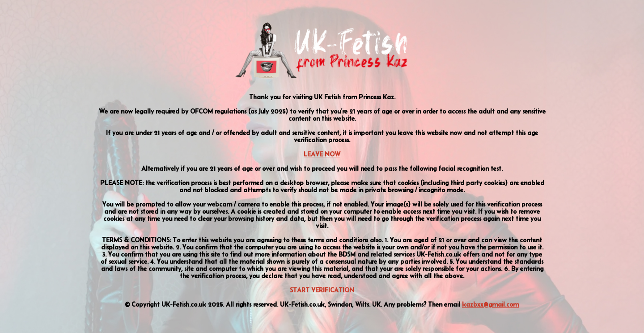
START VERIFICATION (322, 290)
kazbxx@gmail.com (490, 304)
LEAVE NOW (322, 154)
